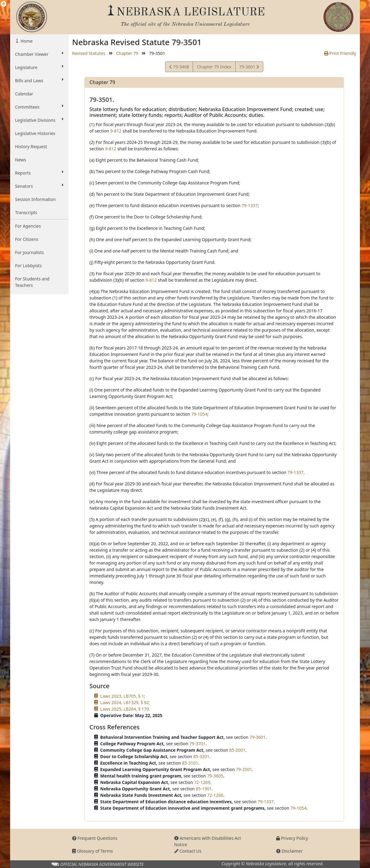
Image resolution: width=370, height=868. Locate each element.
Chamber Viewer (39, 54)
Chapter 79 (127, 53)
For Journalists (29, 252)
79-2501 (244, 769)
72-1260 (215, 795)
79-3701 (198, 744)
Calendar (24, 94)
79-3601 (249, 68)
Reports (39, 173)
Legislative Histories (35, 133)
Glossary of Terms (92, 851)
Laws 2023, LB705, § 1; (123, 696)
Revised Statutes (89, 53)
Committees (39, 107)
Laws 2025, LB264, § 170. (125, 709)
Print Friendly (340, 53)
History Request (31, 147)
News (21, 160)
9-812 (116, 131)
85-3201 (201, 756)
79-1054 (199, 414)
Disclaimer (289, 851)
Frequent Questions (95, 838)
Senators (39, 186)
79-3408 (179, 68)
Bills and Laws (39, 80)
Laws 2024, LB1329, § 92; (125, 702)
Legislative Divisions (39, 120)
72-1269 (202, 782)
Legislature (39, 67)
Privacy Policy (292, 838)
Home (26, 41)
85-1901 (204, 789)
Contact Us (188, 851)
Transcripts (26, 212)
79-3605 (215, 776)
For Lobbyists (28, 266)
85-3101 (190, 763)
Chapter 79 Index (214, 67)
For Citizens (27, 239)
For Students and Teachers (32, 282)
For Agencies (28, 226)
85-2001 (237, 750)
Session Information (35, 199)
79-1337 (250, 205)
